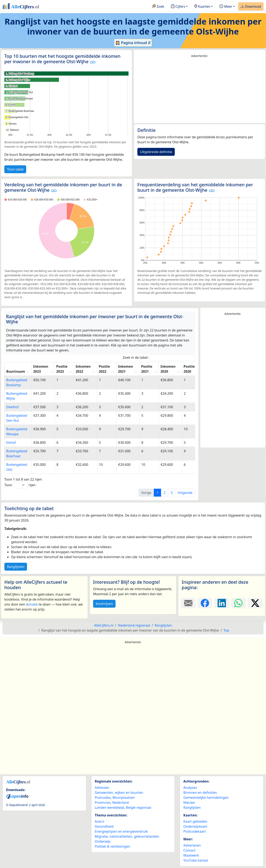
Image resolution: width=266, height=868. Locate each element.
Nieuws (189, 802)
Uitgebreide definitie (156, 152)
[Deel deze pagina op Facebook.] (205, 603)
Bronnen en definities (200, 793)
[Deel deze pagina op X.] (255, 603)
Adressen (102, 788)
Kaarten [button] (202, 7)
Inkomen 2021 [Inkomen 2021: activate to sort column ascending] (126, 369)
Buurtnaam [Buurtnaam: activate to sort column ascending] (16, 371)
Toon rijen (20, 485)
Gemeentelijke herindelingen (206, 798)
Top (226, 630)
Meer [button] (226, 7)
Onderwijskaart (195, 826)
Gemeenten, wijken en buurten (119, 793)
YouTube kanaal (196, 860)
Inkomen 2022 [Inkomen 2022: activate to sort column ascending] (83, 369)
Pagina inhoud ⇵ (133, 43)
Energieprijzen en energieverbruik (121, 831)
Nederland (121, 802)
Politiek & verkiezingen (113, 846)
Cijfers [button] (178, 7)
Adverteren (192, 845)
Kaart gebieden (195, 821)
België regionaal (139, 807)
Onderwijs (103, 841)
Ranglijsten (16, 567)
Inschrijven (104, 604)
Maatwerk (191, 855)
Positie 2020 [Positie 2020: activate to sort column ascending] (189, 369)
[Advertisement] (199, 91)
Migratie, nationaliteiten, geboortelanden (127, 836)
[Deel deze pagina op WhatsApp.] (238, 603)
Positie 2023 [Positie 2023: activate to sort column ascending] (62, 369)
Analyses (190, 788)
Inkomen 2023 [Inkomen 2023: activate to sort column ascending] (41, 369)
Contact (189, 850)
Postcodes (103, 798)
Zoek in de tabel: (159, 358)
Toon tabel (15, 169)
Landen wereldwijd (110, 807)
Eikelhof (12, 407)
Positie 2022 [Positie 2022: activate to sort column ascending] (104, 369)
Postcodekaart (195, 831)
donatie (32, 604)
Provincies (103, 802)
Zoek (158, 7)
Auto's (100, 821)
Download (251, 7)
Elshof (11, 443)
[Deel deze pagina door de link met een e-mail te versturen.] (188, 603)
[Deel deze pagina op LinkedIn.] (222, 603)
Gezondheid (104, 826)
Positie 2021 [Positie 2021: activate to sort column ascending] (147, 369)
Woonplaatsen (124, 798)
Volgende (185, 493)
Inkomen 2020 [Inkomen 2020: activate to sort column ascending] (168, 369)
